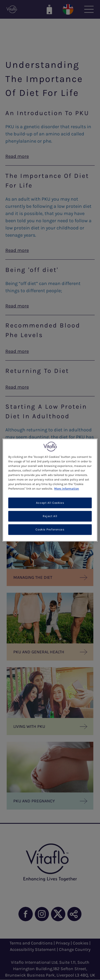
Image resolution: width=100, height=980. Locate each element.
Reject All (50, 516)
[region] (50, 490)
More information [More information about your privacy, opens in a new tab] (67, 489)
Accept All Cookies (50, 503)
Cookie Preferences (50, 530)
